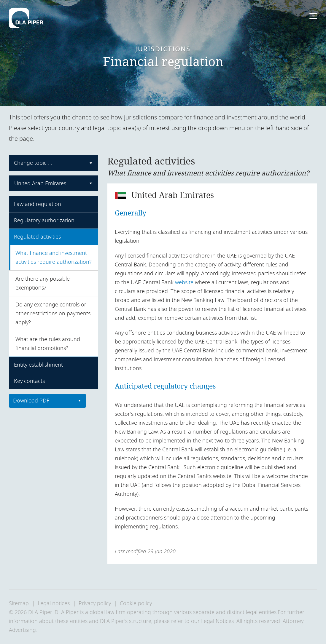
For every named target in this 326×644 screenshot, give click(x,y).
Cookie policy (136, 603)
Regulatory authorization (44, 220)
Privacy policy (95, 603)
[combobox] (53, 163)
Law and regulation (38, 204)
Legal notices (54, 603)
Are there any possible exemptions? (43, 283)
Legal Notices (217, 621)
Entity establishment (38, 365)
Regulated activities (37, 237)
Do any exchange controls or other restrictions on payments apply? (53, 314)
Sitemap (19, 603)
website (184, 282)
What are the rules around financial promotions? (48, 344)
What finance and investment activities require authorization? (54, 258)
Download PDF (31, 401)
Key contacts (29, 381)
